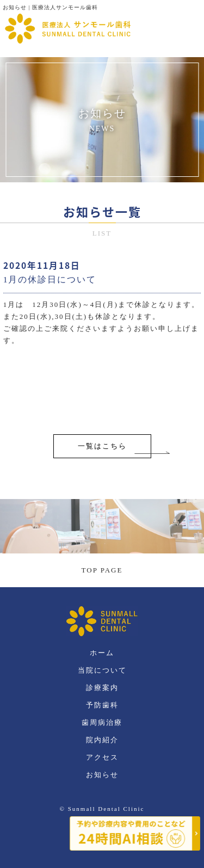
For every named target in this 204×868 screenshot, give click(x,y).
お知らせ (102, 775)
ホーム (102, 653)
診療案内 (102, 688)
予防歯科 (102, 705)
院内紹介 (102, 740)
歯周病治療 (102, 722)
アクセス (102, 757)
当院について (102, 670)
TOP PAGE (102, 570)
